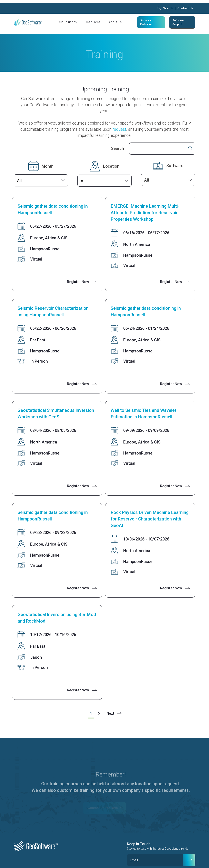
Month (48, 160)
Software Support (178, 19)
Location (111, 160)
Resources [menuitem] (93, 19)
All (19, 175)
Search (117, 142)
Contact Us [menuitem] (185, 5)
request (119, 123)
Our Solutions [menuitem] (67, 19)
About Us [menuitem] (115, 19)
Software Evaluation (146, 19)
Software (175, 159)
